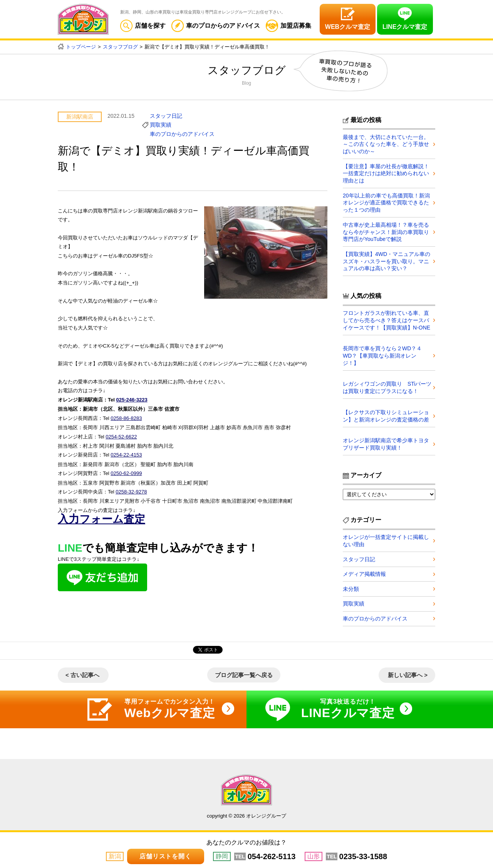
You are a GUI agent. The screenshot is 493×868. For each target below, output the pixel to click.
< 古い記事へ (82, 675)
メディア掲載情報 (364, 573)
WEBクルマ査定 (348, 27)
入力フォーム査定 (101, 516)
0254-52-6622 (121, 435)
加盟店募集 (288, 26)
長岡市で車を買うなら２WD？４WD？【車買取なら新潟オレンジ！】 (382, 354)
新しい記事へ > (408, 675)
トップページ (81, 47)
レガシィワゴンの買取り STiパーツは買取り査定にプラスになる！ (384, 386)
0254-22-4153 (126, 453)
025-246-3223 (132, 399)
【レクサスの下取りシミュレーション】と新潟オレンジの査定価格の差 (386, 414)
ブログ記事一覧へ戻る (244, 675)
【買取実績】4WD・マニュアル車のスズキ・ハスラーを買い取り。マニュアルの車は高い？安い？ (387, 260)
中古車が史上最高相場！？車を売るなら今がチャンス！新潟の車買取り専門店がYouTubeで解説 (386, 231)
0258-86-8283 (126, 417)
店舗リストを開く (165, 856)
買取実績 (161, 125)
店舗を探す (143, 26)
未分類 (351, 588)
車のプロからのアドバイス (216, 26)
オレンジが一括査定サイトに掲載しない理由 (386, 539)
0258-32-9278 (131, 489)
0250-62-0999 (126, 471)
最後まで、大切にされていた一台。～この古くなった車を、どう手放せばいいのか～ (386, 144)
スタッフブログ (120, 47)
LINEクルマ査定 (405, 27)
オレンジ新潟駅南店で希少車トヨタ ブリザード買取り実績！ (389, 443)
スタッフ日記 (166, 115)
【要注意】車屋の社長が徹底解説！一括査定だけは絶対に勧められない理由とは (386, 173)
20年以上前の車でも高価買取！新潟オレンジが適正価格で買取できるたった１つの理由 (386, 202)
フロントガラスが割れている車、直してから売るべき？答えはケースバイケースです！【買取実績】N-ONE (387, 319)
